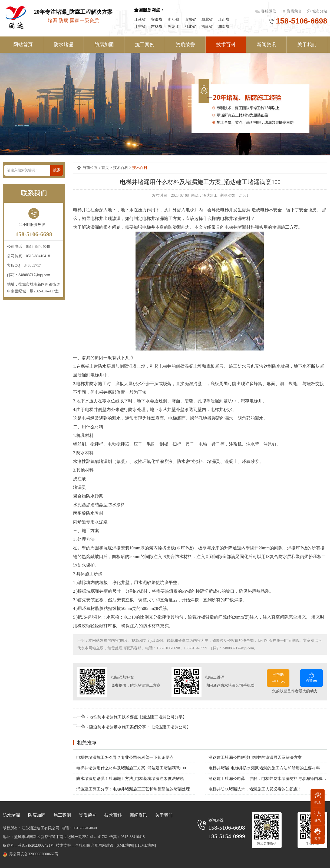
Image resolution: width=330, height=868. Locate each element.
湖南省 (224, 27)
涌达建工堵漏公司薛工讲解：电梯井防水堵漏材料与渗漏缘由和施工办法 (268, 779)
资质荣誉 (294, 11)
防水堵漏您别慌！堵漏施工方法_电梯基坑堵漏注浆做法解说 (130, 779)
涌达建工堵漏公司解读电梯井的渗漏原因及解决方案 (255, 757)
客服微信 (269, 11)
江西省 (224, 20)
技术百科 (226, 45)
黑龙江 (173, 27)
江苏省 (140, 20)
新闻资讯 (266, 45)
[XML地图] (125, 845)
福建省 (207, 27)
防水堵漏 (64, 45)
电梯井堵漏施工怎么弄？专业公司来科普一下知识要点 (125, 757)
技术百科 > (123, 168)
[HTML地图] (145, 845)
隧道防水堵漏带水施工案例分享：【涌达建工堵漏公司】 (140, 727)
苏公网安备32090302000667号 (34, 854)
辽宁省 (140, 27)
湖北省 (207, 20)
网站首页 (23, 45)
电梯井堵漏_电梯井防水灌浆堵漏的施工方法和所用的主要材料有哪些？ (268, 768)
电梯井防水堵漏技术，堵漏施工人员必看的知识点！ (255, 789)
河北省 (190, 27)
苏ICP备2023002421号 (36, 845)
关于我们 (307, 45)
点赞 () (311, 677)
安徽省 (157, 20)
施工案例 (145, 45)
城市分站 (320, 11)
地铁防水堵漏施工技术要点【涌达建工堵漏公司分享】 (138, 717)
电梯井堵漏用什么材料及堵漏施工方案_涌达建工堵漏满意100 (131, 768)
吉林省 (157, 27)
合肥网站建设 (102, 845)
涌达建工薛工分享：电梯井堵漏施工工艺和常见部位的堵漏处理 (133, 789)
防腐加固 (104, 45)
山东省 (190, 20)
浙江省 (173, 20)
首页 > (107, 168)
